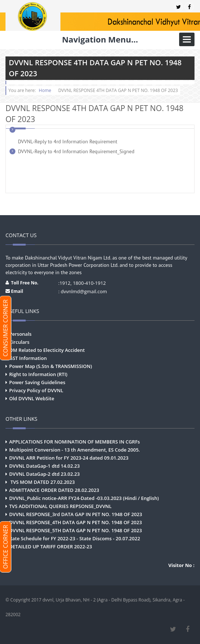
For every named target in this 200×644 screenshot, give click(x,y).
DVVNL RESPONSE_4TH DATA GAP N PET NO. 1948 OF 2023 (75, 522)
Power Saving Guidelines (37, 382)
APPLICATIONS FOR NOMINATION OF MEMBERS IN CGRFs (75, 442)
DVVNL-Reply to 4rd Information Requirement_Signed (76, 151)
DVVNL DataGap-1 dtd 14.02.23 (45, 466)
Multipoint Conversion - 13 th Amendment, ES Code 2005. (75, 450)
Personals (20, 334)
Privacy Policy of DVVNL (36, 390)
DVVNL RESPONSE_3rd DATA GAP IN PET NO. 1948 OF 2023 (76, 514)
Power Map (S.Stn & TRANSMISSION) (51, 366)
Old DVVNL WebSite (32, 398)
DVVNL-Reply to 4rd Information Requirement (68, 141)
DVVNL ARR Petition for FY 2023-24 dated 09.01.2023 (69, 458)
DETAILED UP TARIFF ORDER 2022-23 (51, 547)
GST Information (28, 358)
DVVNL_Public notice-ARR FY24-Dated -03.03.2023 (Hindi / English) (84, 498)
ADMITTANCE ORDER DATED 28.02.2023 (54, 490)
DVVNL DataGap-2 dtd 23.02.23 (45, 474)
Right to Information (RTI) (38, 374)
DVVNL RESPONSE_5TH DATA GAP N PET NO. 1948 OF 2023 (75, 530)
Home (45, 90)
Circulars (19, 342)
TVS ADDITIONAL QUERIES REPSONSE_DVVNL (60, 506)
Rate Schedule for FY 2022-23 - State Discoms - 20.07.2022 (75, 538)
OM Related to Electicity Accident (47, 350)
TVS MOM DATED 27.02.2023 (42, 482)
